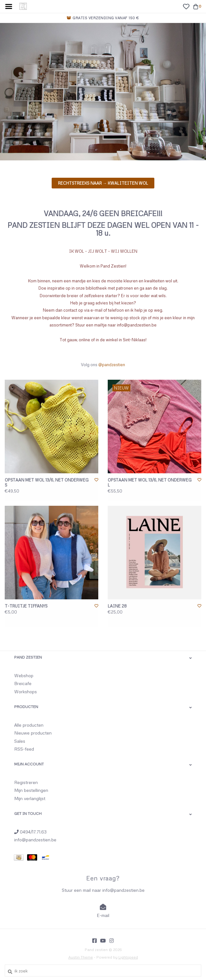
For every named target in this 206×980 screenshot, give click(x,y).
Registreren (26, 782)
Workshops (26, 692)
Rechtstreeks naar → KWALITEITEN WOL (103, 183)
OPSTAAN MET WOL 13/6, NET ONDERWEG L (150, 482)
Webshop (24, 675)
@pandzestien (112, 365)
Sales (20, 741)
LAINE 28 (117, 606)
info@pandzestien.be (35, 840)
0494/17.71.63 (30, 832)
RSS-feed (24, 749)
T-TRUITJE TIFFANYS (26, 606)
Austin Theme (81, 957)
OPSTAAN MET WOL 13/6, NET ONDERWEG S (47, 482)
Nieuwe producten (33, 733)
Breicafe (23, 683)
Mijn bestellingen (31, 790)
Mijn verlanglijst (30, 798)
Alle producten (29, 725)
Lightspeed (128, 957)
